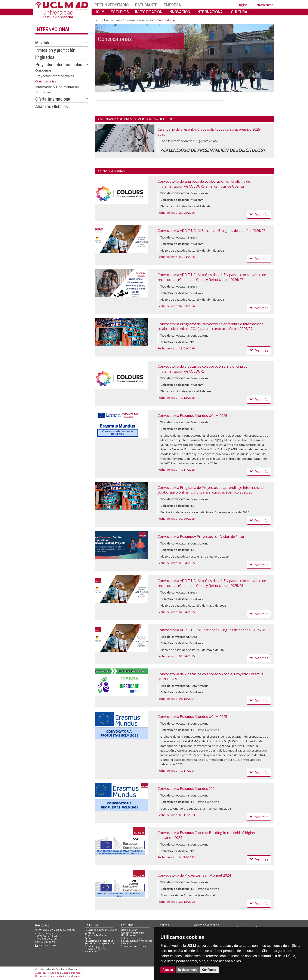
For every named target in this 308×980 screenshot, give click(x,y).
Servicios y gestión (96, 946)
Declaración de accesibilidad (52, 976)
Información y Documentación (57, 87)
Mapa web (76, 976)
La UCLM (91, 925)
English (242, 5)
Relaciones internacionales (101, 930)
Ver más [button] (259, 215)
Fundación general (96, 949)
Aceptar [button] (168, 970)
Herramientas (264, 5)
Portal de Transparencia (99, 943)
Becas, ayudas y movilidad (137, 941)
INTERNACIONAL (211, 12)
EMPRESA (172, 5)
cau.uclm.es (46, 945)
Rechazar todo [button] (188, 970)
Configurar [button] (209, 970)
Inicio (98, 20)
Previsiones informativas (100, 941)
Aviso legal (41, 973)
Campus (90, 933)
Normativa (43, 92)
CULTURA (239, 12)
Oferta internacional (53, 99)
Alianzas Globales (52, 106)
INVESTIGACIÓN (149, 12)
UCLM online (129, 935)
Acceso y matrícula (133, 933)
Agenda (89, 938)
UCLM (100, 12)
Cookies (55, 973)
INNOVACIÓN (179, 12)
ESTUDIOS (120, 12)
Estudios (127, 925)
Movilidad (44, 43)
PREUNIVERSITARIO (112, 5)
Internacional (53, 29)
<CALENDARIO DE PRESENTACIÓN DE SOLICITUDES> (213, 150)
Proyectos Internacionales (59, 64)
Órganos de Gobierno (98, 935)
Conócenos (43, 70)
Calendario (128, 943)
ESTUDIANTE (146, 5)
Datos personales (72, 973)
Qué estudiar (129, 930)
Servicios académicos (134, 946)
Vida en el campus (132, 938)
